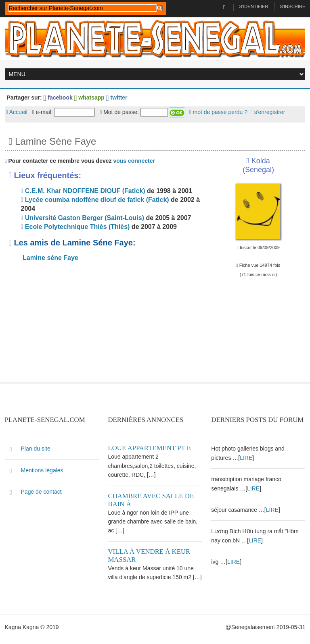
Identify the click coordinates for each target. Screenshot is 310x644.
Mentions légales (42, 470)
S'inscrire (292, 6)
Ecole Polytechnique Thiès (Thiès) (75, 227)
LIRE (246, 458)
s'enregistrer (268, 112)
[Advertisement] (104, 325)
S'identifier (254, 6)
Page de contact (41, 492)
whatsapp (89, 98)
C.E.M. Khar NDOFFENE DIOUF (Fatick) (83, 191)
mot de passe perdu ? (218, 112)
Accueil (17, 112)
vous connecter (134, 161)
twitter (117, 98)
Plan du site (36, 449)
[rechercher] (83, 8)
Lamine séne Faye (50, 258)
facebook (58, 98)
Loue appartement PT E (149, 448)
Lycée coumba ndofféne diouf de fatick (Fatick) (95, 200)
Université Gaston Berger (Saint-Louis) (83, 218)
